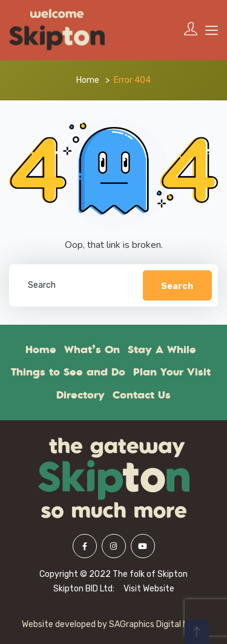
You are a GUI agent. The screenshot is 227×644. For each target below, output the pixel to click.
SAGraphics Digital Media (157, 624)
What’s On (92, 350)
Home (88, 80)
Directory (81, 395)
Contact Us (142, 395)
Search (177, 286)
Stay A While (162, 350)
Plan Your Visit (172, 372)
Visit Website (149, 589)
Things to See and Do (68, 372)
